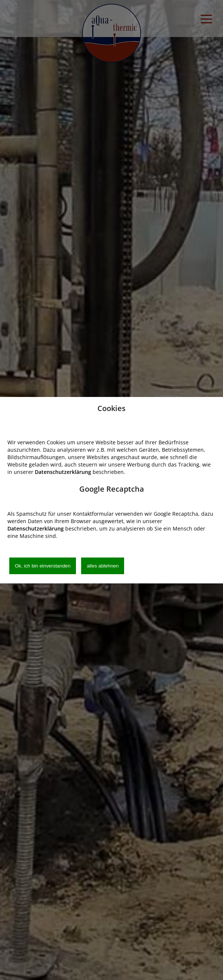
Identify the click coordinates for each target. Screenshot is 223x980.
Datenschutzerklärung (63, 472)
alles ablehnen (103, 566)
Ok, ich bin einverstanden (43, 566)
